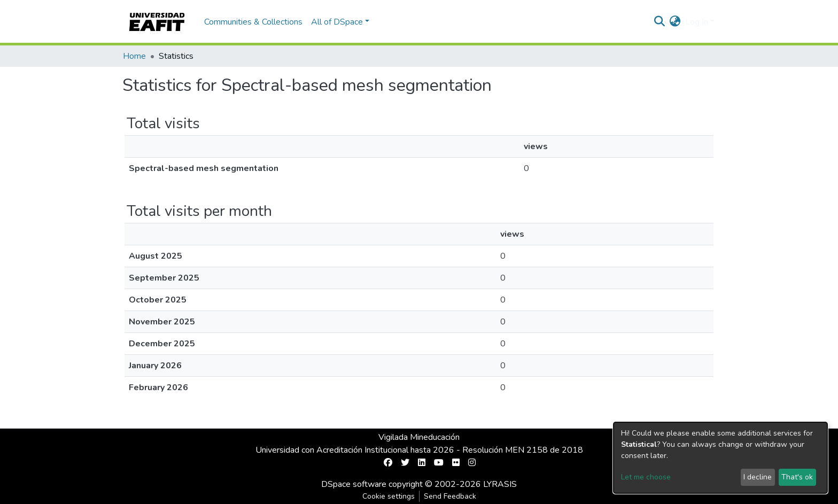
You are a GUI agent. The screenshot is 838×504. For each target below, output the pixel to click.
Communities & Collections (253, 22)
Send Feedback (450, 496)
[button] (675, 22)
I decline (758, 477)
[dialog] (720, 458)
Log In (697, 22)
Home (134, 56)
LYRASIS (500, 484)
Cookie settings (389, 496)
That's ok (797, 477)
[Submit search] (660, 22)
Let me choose (646, 477)
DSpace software (354, 484)
